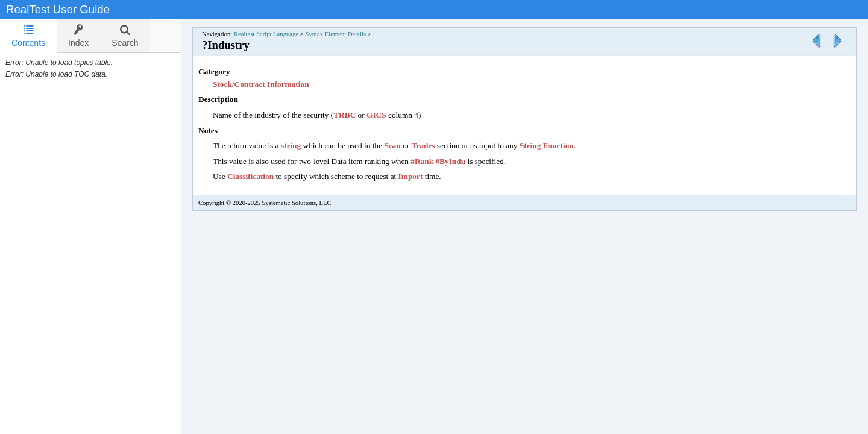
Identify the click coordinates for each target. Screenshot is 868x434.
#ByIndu (462, 161)
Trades (435, 146)
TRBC (357, 115)
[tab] (28, 36)
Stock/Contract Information (273, 84)
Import (423, 176)
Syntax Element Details (348, 34)
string (303, 146)
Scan (404, 146)
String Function (559, 146)
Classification (263, 176)
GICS (388, 115)
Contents (28, 36)
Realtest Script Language (278, 34)
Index (78, 36)
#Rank (434, 161)
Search (125, 36)
